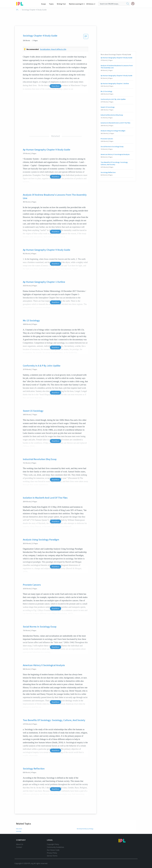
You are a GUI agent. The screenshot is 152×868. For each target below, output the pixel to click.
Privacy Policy (52, 853)
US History (90, 4)
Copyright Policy (53, 844)
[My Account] (134, 4)
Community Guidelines (56, 847)
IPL (17, 10)
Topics (52, 4)
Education (19, 829)
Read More (56, 177)
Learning (19, 831)
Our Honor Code (53, 850)
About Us (20, 844)
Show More (56, 86)
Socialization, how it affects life (53, 49)
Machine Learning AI (76, 4)
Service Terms (52, 856)
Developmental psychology (85, 829)
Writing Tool (62, 4)
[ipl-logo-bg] (20, 3)
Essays (45, 4)
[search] (128, 4)
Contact (19, 847)
